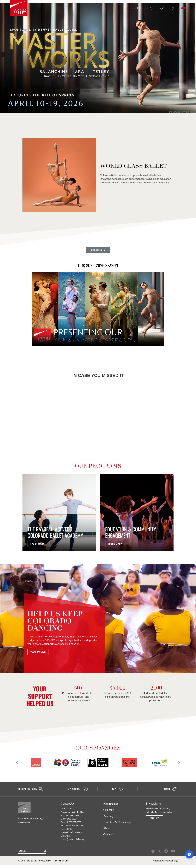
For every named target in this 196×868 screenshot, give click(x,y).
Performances (111, 804)
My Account (137, 8)
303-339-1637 (78, 826)
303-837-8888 (75, 822)
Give (154, 8)
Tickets (168, 8)
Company (109, 810)
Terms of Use (62, 861)
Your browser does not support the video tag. (98, 309)
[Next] (189, 58)
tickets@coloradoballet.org (73, 839)
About (107, 828)
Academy (109, 816)
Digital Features (31, 789)
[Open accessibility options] (189, 854)
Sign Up (154, 818)
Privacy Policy (45, 861)
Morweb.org (171, 861)
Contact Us (109, 834)
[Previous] (7, 58)
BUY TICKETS (98, 250)
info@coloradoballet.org (72, 832)
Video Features (115, 8)
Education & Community (117, 822)
